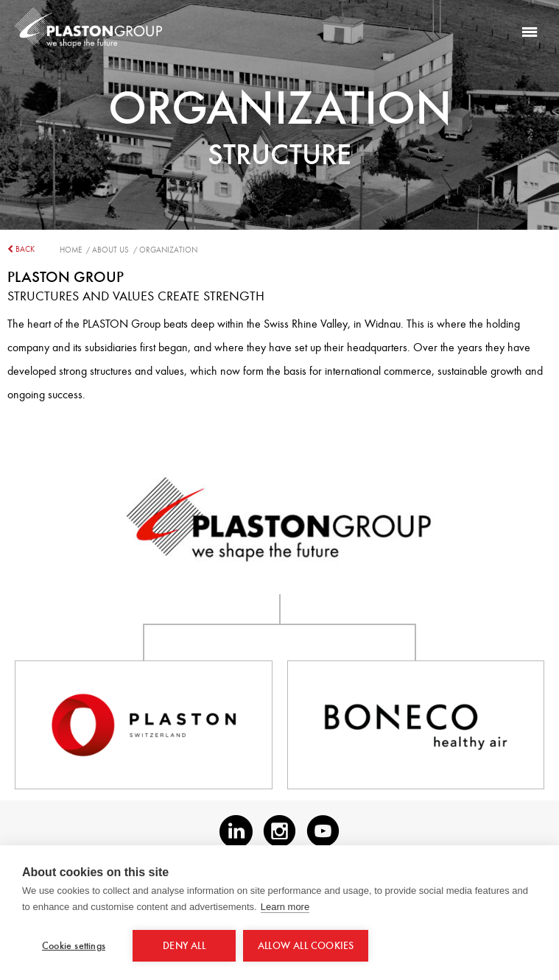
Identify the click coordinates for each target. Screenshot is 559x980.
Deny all (184, 946)
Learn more (285, 907)
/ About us (110, 250)
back (21, 249)
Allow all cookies (306, 946)
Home (73, 250)
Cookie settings (74, 946)
